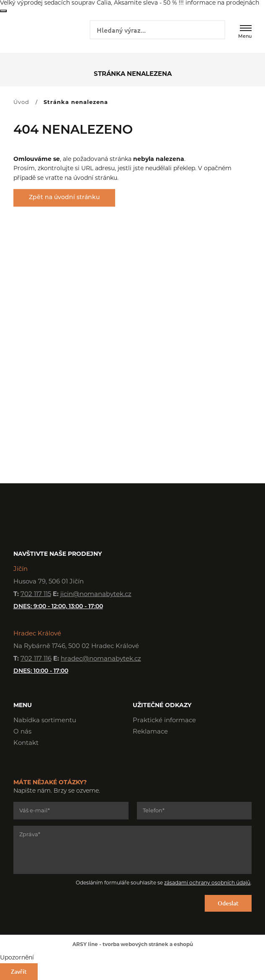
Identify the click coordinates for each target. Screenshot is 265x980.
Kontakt (26, 743)
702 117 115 (36, 595)
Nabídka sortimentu (45, 721)
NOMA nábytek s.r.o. (43, 32)
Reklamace (150, 732)
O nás (22, 732)
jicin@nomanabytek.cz (96, 595)
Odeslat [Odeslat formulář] (228, 903)
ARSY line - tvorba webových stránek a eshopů (133, 945)
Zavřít (3, 11)
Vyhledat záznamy (216, 29)
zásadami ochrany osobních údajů (207, 883)
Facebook (139, 756)
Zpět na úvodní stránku (64, 198)
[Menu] (246, 28)
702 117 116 (36, 659)
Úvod (21, 102)
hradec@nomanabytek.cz (101, 659)
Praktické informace (164, 721)
